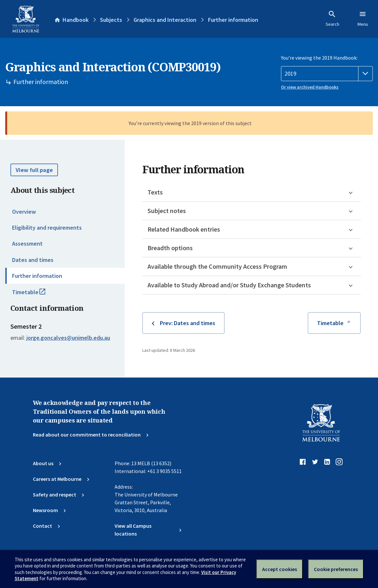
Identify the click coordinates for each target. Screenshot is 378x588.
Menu (363, 19)
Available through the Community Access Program (217, 266)
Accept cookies (280, 569)
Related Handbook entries (184, 229)
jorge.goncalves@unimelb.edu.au (68, 338)
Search (332, 19)
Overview (24, 212)
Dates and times (33, 260)
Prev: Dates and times (188, 323)
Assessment (27, 244)
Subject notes (167, 211)
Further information (37, 276)
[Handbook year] (327, 74)
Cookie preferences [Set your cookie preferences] (336, 569)
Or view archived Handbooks (310, 87)
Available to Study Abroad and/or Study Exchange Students (229, 285)
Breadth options (170, 248)
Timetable (36, 295)
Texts (155, 192)
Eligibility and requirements (47, 228)
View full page (34, 170)
